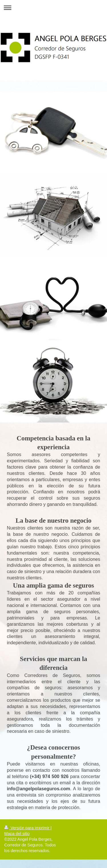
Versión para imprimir (27, 828)
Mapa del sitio (17, 834)
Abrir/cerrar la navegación (53, 8)
